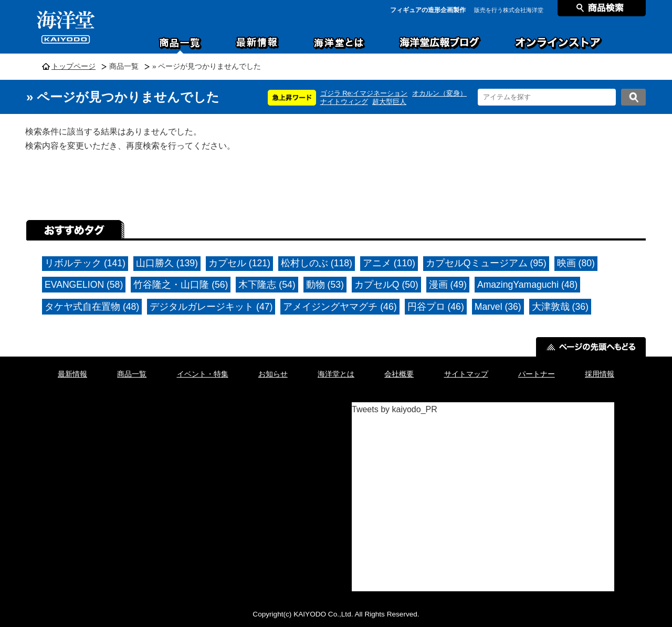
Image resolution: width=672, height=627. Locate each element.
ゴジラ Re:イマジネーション (364, 93)
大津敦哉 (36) (560, 307)
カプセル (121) (239, 263)
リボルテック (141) (85, 263)
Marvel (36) (498, 307)
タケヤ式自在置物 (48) (92, 307)
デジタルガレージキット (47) (211, 307)
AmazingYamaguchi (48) (527, 285)
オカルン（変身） (439, 93)
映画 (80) (576, 263)
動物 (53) (325, 285)
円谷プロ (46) (436, 307)
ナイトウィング (344, 102)
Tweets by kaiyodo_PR (395, 409)
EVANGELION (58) (84, 285)
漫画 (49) (448, 285)
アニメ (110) (389, 263)
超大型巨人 (389, 102)
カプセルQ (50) (386, 285)
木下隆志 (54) (267, 285)
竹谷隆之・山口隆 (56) (181, 285)
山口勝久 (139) (167, 263)
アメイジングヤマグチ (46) (340, 307)
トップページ (73, 66)
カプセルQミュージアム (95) (486, 263)
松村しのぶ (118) (317, 263)
